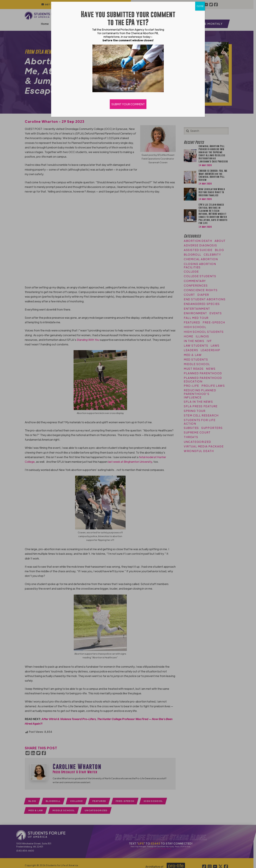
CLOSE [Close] (200, 6)
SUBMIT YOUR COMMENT (128, 104)
